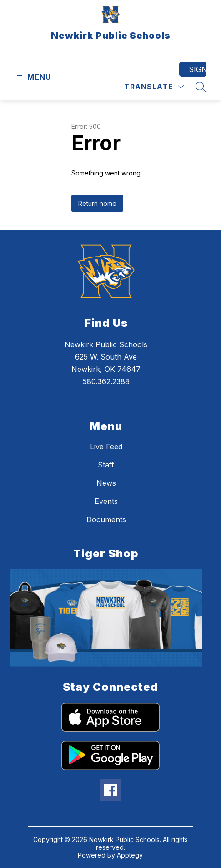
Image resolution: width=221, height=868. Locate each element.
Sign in (198, 69)
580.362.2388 (106, 381)
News (106, 483)
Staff (106, 465)
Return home (97, 203)
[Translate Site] (154, 87)
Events (106, 501)
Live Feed (106, 447)
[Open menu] (33, 77)
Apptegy (130, 855)
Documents (106, 519)
